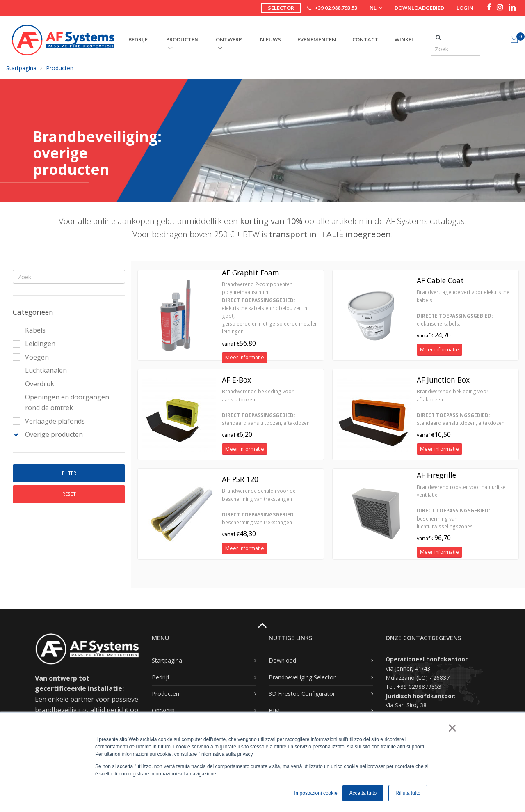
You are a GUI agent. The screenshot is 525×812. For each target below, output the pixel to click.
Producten (60, 68)
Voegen (31, 357)
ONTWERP (229, 43)
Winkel (404, 39)
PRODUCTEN (182, 43)
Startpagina (21, 68)
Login (465, 8)
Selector (281, 8)
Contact (365, 39)
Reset (69, 494)
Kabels (29, 330)
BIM (274, 710)
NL (376, 8)
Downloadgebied (419, 8)
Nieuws (270, 39)
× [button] (452, 728)
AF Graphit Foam (251, 273)
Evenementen (317, 39)
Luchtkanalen (40, 370)
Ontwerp (163, 710)
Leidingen (34, 344)
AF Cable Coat (440, 280)
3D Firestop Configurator (302, 694)
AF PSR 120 (240, 479)
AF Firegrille (436, 475)
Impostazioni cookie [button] (316, 793)
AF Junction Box (443, 380)
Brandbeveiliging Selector (302, 677)
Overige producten (48, 434)
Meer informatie (245, 357)
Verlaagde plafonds (49, 421)
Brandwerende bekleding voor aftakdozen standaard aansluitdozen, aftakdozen (461, 407)
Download (282, 660)
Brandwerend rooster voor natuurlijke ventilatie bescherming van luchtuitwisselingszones (461, 507)
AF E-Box (236, 380)
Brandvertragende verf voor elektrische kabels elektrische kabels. (463, 308)
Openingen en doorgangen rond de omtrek (61, 402)
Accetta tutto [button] (363, 793)
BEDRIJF (138, 39)
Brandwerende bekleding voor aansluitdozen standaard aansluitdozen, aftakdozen (266, 407)
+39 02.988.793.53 (336, 8)
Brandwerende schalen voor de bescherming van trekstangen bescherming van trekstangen (259, 507)
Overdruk (33, 384)
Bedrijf (161, 677)
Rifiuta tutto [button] (408, 793)
